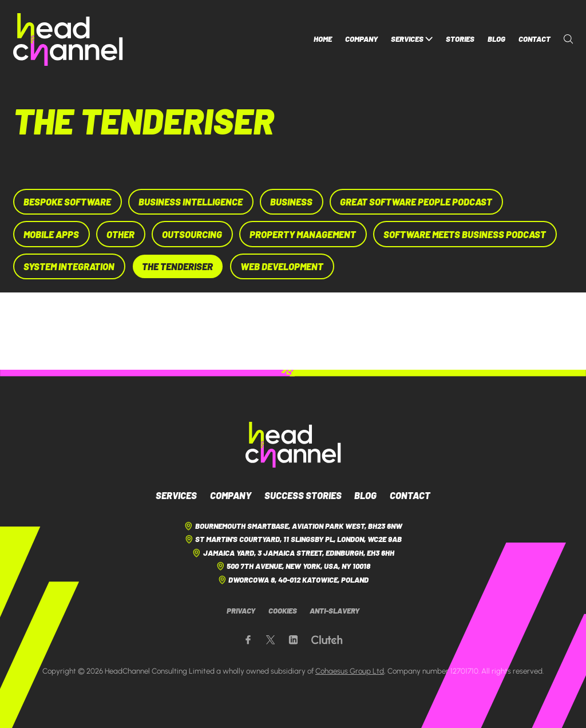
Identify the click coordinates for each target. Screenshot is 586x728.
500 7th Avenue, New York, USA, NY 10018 (293, 566)
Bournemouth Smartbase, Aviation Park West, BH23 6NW (293, 526)
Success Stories (303, 495)
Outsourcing (192, 234)
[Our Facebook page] (248, 640)
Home (323, 39)
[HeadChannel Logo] (293, 445)
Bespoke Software (67, 201)
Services (412, 39)
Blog (496, 39)
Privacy (241, 611)
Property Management (303, 234)
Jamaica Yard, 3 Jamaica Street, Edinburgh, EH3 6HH (293, 553)
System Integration (69, 266)
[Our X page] (270, 640)
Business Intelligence (191, 201)
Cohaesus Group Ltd (350, 671)
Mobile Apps (51, 234)
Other (120, 234)
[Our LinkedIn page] (293, 640)
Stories (460, 39)
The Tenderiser (177, 266)
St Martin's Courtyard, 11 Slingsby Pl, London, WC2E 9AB (293, 539)
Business (291, 201)
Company (361, 39)
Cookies (283, 611)
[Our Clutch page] (327, 640)
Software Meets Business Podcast (465, 234)
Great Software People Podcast (416, 201)
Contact (534, 39)
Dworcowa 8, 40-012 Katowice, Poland (293, 580)
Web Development (282, 266)
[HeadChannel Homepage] (68, 39)
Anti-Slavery (334, 611)
